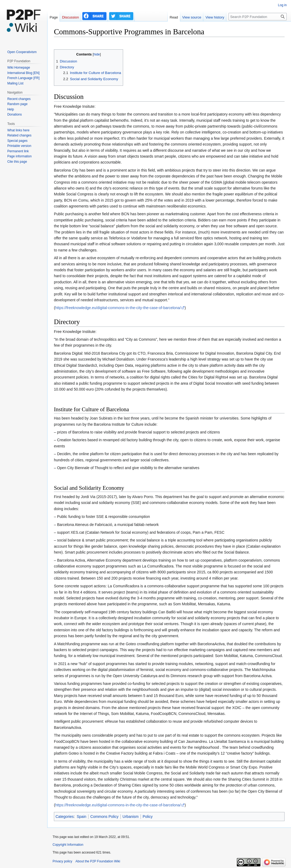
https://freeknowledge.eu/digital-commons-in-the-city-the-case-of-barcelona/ (118, 308)
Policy (148, 817)
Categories (65, 817)
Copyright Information (68, 845)
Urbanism (131, 817)
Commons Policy (104, 817)
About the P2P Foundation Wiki (98, 861)
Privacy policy (62, 861)
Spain (82, 817)
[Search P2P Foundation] (258, 17)
